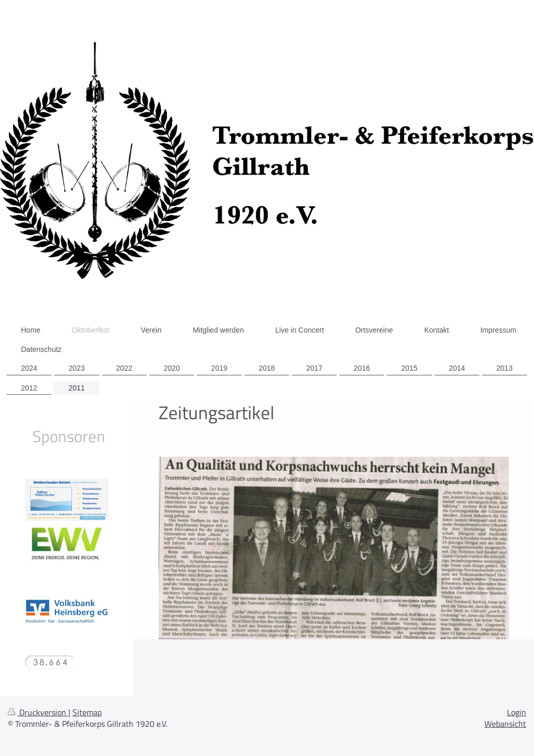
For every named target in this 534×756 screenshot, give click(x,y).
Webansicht (505, 724)
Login (517, 712)
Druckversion (38, 712)
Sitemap (87, 712)
